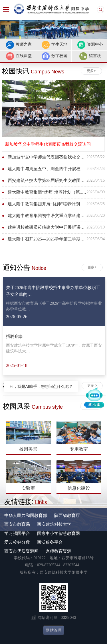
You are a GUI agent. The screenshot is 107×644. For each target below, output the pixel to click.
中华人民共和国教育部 (26, 515)
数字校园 (54, 56)
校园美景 (28, 449)
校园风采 (33, 406)
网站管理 (54, 630)
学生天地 (54, 45)
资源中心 (90, 45)
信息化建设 (79, 488)
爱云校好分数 (17, 542)
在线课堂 (19, 56)
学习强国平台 (17, 533)
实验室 (28, 488)
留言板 (90, 56)
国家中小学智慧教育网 (58, 533)
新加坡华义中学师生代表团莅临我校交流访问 (48, 144)
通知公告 (25, 267)
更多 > (92, 386)
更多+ (91, 71)
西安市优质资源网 (21, 551)
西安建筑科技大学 (54, 524)
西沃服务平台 (50, 542)
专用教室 (79, 449)
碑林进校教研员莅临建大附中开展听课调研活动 (53, 227)
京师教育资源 (58, 551)
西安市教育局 (17, 524)
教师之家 (19, 45)
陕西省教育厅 (67, 515)
